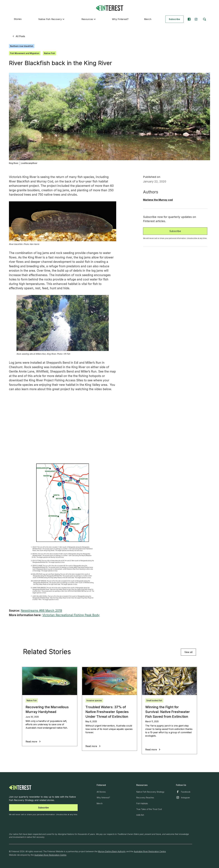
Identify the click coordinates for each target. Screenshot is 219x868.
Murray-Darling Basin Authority (112, 851)
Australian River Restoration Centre (150, 851)
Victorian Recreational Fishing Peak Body (71, 615)
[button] (51, 19)
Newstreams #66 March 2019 (41, 611)
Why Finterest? (120, 19)
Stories (18, 19)
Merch (148, 19)
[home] (109, 8)
